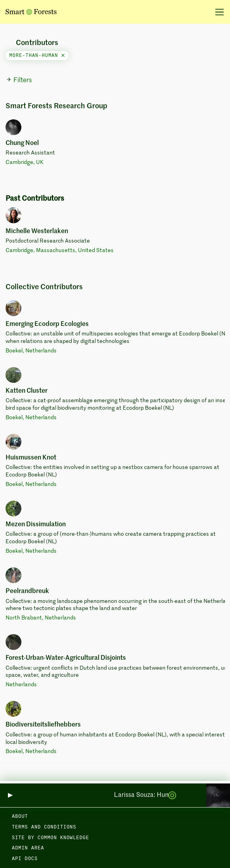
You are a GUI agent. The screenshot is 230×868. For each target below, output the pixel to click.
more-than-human (37, 56)
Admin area (28, 848)
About (20, 817)
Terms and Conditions (44, 827)
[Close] (63, 56)
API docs (25, 859)
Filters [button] (19, 80)
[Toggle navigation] (217, 12)
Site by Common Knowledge (50, 838)
